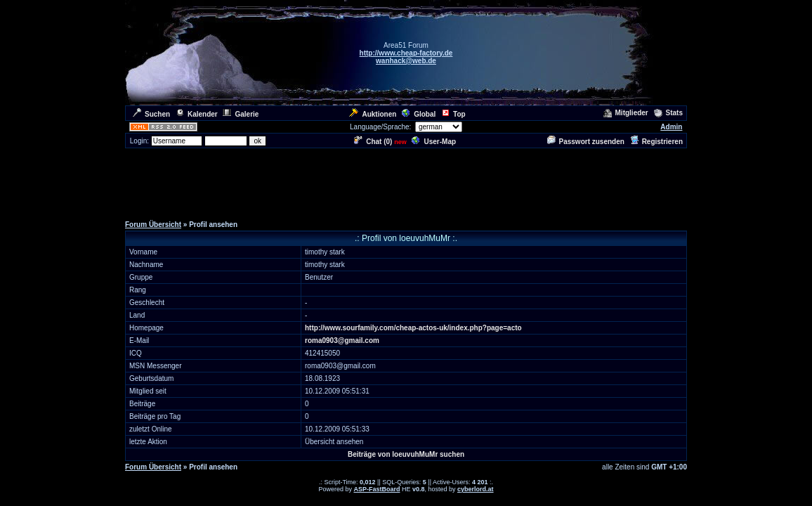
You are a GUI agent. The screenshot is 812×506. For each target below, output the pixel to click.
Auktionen (373, 114)
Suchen (151, 114)
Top (453, 114)
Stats (668, 113)
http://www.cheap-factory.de (406, 53)
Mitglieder (626, 113)
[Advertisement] (406, 181)
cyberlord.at (476, 489)
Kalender (197, 114)
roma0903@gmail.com (342, 340)
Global (419, 114)
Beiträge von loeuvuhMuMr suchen (406, 454)
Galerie (241, 114)
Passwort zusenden (586, 142)
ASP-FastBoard (376, 489)
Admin (671, 127)
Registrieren (656, 142)
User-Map (434, 142)
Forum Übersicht (153, 225)
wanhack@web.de (406, 61)
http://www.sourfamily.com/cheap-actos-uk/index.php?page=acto (413, 328)
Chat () (373, 142)
